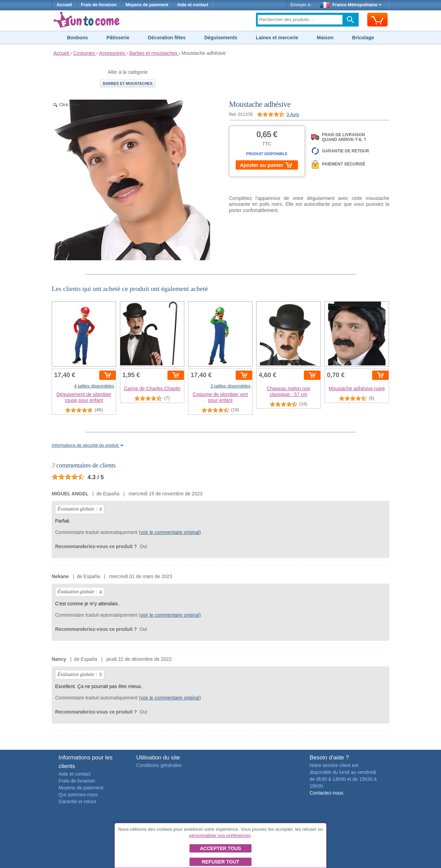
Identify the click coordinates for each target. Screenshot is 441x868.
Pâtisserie (118, 38)
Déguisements (221, 38)
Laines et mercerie (277, 38)
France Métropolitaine (351, 5)
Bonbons (77, 38)
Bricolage (363, 38)
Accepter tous (220, 848)
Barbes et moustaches (127, 83)
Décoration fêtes (167, 38)
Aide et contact (193, 5)
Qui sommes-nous (78, 795)
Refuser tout (221, 862)
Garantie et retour (78, 801)
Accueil (64, 5)
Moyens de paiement (147, 5)
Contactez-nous (326, 793)
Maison (325, 38)
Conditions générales (159, 765)
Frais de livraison (99, 5)
